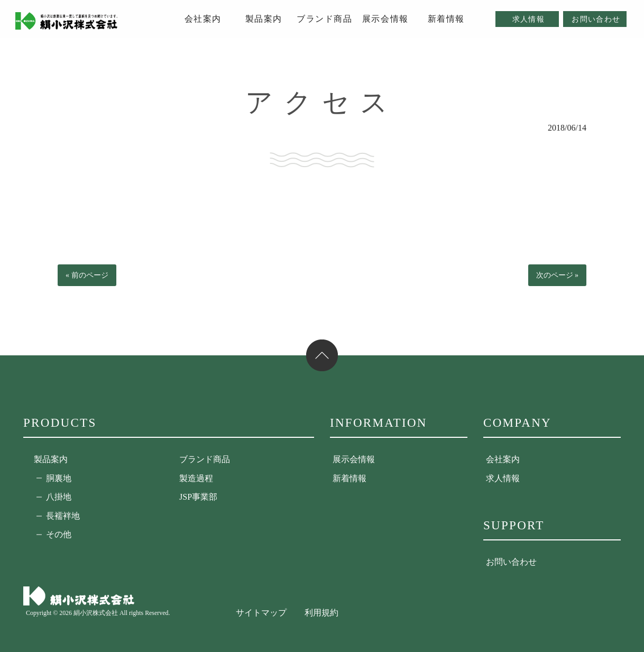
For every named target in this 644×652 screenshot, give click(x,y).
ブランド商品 (205, 459)
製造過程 (196, 478)
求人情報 (503, 478)
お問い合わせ (511, 562)
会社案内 (503, 459)
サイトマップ (261, 613)
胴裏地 (59, 478)
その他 (59, 534)
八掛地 (59, 497)
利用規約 (321, 613)
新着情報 (349, 478)
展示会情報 (354, 459)
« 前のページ (87, 275)
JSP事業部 (198, 497)
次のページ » (558, 275)
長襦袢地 (63, 516)
